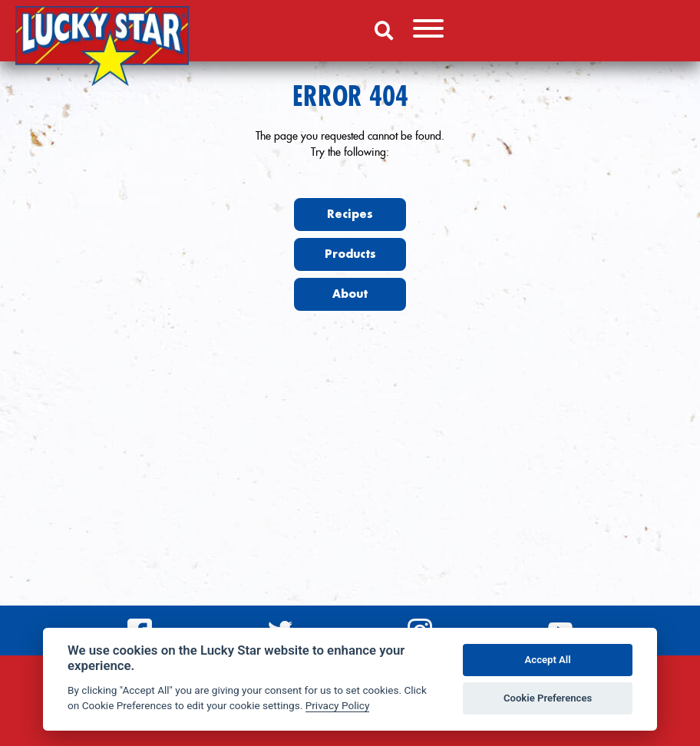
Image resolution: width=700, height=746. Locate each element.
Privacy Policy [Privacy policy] (338, 705)
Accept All (548, 660)
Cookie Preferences (548, 698)
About (350, 294)
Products (350, 254)
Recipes (350, 214)
